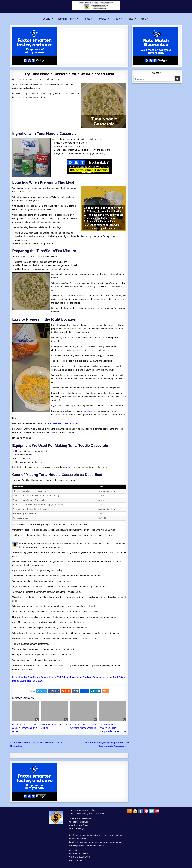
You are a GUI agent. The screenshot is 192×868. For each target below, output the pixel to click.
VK (76, 691)
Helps (132, 19)
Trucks (88, 19)
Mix (106, 691)
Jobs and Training (68, 19)
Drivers (48, 19)
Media (118, 19)
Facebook (54, 691)
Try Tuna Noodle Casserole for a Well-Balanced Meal (69, 74)
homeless (87, 411)
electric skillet (71, 423)
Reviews (103, 19)
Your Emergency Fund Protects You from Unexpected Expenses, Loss (113, 728)
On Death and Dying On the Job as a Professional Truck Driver (25, 728)
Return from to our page (59, 677)
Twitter (42, 691)
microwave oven (55, 423)
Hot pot (19, 451)
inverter (68, 467)
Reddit (66, 691)
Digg (85, 691)
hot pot (28, 188)
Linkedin (95, 691)
